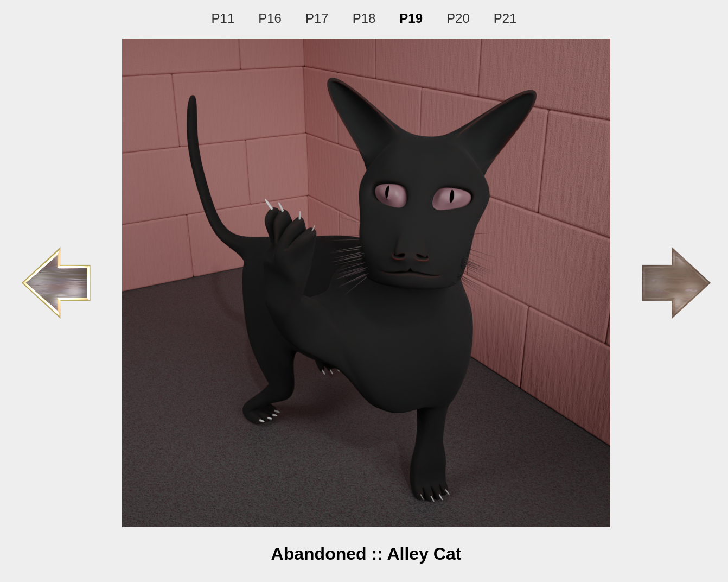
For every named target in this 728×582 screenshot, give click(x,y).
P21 (505, 18)
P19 (411, 18)
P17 (317, 18)
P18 (364, 18)
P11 (223, 18)
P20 (458, 18)
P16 (270, 18)
